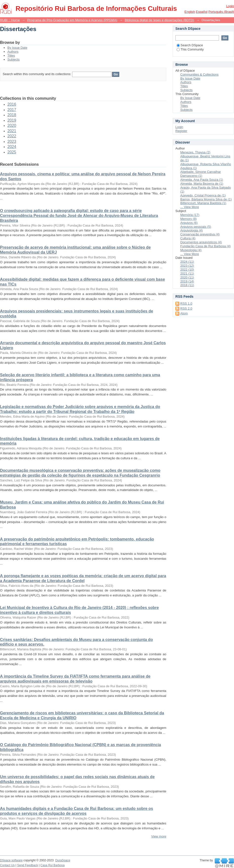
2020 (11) (187, 277)
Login (230, 6)
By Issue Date (17, 48)
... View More (190, 207)
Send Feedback (28, 865)
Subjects (14, 59)
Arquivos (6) (189, 223)
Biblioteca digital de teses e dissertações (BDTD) (159, 20)
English (190, 12)
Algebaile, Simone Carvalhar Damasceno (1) (201, 174)
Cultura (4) (188, 238)
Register (181, 131)
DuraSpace (63, 860)
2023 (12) (187, 266)
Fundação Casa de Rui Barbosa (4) (206, 246)
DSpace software (11, 860)
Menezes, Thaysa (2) (195, 152)
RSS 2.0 (186, 308)
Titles (11, 56)
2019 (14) (187, 281)
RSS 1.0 (186, 303)
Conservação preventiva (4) (200, 234)
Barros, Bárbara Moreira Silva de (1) (206, 199)
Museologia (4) (191, 250)
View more (159, 836)
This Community (190, 49)
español (202, 12)
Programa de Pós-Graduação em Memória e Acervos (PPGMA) (72, 20)
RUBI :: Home (10, 20)
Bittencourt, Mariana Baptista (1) (203, 203)
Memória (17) (190, 215)
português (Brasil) (221, 12)
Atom (184, 313)
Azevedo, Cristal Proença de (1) (203, 195)
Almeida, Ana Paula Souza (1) (202, 180)
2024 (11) (187, 262)
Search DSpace (190, 45)
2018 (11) (187, 285)
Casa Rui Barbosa (52, 865)
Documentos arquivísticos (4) (201, 242)
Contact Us (7, 865)
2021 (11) (187, 273)
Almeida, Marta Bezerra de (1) (202, 184)
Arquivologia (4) (192, 230)
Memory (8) (188, 219)
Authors (13, 52)
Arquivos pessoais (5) (196, 227)
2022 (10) (187, 270)
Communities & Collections (199, 74)
